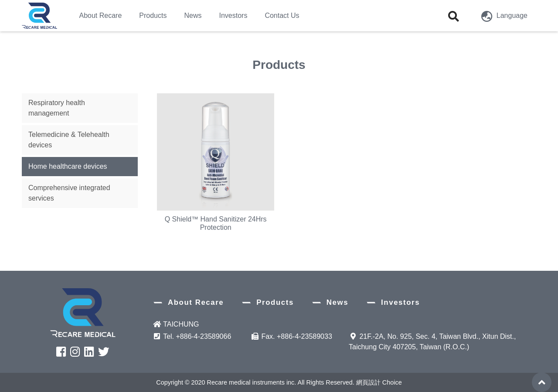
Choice (392, 382)
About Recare (196, 302)
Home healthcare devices (68, 166)
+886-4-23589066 (204, 336)
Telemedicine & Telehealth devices (69, 140)
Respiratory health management (57, 108)
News (337, 302)
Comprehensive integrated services (69, 193)
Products (275, 302)
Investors (400, 302)
